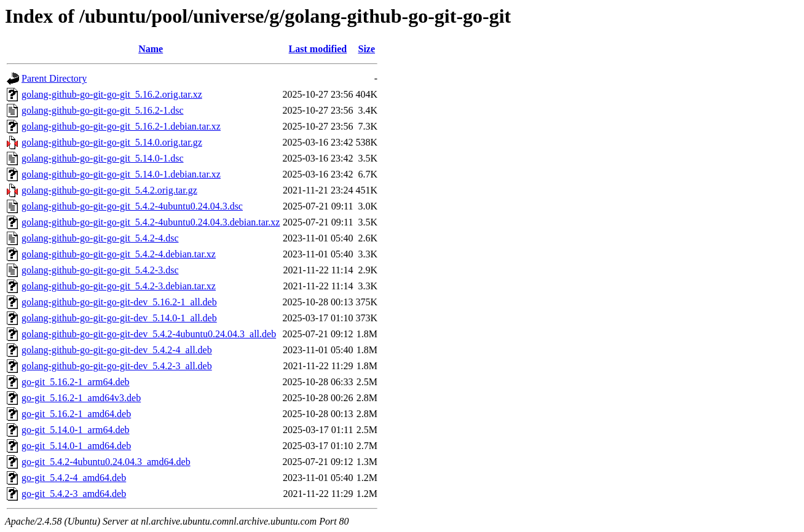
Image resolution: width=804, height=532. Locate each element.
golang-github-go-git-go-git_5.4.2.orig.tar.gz (109, 190)
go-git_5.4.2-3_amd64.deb (74, 494)
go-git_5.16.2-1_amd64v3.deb (81, 398)
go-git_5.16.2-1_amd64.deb (76, 414)
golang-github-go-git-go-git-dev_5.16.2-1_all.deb (119, 302)
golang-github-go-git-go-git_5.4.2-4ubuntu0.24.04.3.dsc (132, 206)
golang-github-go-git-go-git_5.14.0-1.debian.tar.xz (121, 174)
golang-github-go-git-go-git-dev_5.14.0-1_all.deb (119, 318)
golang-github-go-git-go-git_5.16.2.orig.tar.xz (112, 94)
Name (151, 49)
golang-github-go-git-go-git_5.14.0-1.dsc (103, 158)
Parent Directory (54, 78)
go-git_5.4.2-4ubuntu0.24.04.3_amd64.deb (106, 462)
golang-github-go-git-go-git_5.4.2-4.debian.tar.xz (119, 254)
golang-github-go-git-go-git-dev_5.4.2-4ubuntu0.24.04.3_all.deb (149, 334)
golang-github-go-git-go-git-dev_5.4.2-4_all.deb (117, 350)
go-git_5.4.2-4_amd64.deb (74, 478)
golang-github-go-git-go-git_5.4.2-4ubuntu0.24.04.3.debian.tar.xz (151, 222)
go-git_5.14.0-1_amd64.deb (76, 446)
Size (366, 49)
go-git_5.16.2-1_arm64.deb (76, 382)
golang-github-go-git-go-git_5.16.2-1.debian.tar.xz (121, 126)
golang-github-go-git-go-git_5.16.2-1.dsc (103, 110)
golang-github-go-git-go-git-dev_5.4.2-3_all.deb (117, 366)
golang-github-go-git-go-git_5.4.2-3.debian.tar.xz (119, 286)
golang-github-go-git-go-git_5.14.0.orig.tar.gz (112, 142)
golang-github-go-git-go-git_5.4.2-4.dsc (100, 238)
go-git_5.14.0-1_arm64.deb (76, 430)
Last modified (318, 49)
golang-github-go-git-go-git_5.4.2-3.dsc (100, 270)
